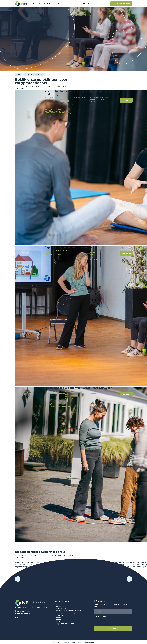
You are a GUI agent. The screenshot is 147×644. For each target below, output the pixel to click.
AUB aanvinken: (100, 617)
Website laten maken (73, 642)
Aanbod (66, 4)
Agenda (75, 4)
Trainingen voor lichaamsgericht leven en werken (74, 613)
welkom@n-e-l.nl (24, 613)
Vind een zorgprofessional (121, 4)
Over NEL (42, 4)
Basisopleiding (27, 40)
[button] (18, 579)
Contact (91, 4)
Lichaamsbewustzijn (54, 4)
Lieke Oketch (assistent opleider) (57, 111)
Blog (58, 622)
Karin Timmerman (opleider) (55, 109)
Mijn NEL (83, 4)
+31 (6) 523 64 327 (24, 611)
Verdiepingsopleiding (51, 40)
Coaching (60, 615)
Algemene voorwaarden (65, 624)
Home (35, 4)
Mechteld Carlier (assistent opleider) (58, 113)
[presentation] (108, 622)
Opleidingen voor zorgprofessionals (69, 611)
